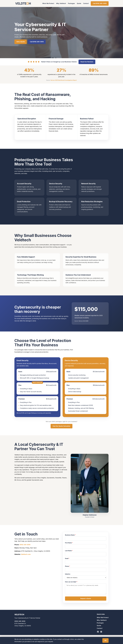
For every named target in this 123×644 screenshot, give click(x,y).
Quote (79, 3)
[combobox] (86, 578)
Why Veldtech (61, 3)
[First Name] (86, 546)
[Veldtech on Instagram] (101, 632)
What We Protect (48, 3)
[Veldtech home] (23, 3)
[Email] (86, 562)
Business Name (70, 535)
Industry (68, 574)
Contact (86, 3)
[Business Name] (86, 539)
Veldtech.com (26, 554)
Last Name (69, 551)
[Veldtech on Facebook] (98, 632)
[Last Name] (86, 554)
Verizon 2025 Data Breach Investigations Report (64, 80)
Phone (68, 566)
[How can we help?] (86, 589)
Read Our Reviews (87, 62)
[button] (86, 599)
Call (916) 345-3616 (100, 3)
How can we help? (71, 582)
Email (67, 558)
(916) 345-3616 (25, 545)
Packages (71, 3)
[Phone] (86, 570)
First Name (69, 543)
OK (105, 640)
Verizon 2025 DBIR (83, 321)
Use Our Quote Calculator (61, 426)
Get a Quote (21, 42)
